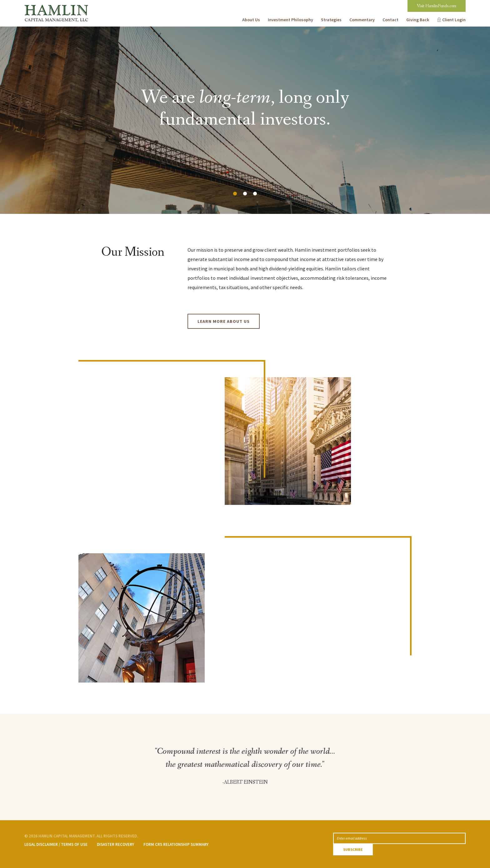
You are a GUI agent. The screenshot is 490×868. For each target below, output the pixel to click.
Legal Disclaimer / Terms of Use (56, 844)
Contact (390, 20)
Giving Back (418, 20)
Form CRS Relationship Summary (176, 844)
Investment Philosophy (290, 20)
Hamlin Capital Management (55, 5)
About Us (251, 20)
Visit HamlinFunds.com (437, 6)
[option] (245, 120)
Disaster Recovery (115, 844)
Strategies (331, 20)
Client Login (454, 20)
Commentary (362, 20)
